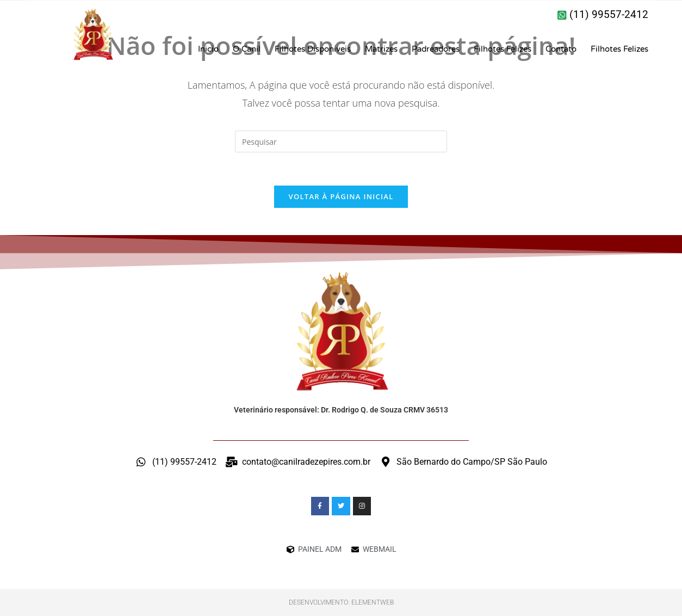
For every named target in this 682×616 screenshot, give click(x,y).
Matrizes (381, 49)
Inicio (208, 49)
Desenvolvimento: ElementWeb (341, 602)
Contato (561, 49)
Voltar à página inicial (341, 196)
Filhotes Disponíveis (313, 49)
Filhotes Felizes (503, 49)
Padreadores (436, 49)
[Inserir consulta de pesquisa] (341, 141)
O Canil (247, 49)
